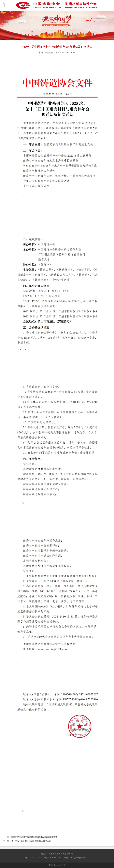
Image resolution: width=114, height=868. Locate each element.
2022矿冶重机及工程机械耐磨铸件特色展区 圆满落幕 (34, 837)
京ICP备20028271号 (57, 865)
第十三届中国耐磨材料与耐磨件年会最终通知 (31, 841)
